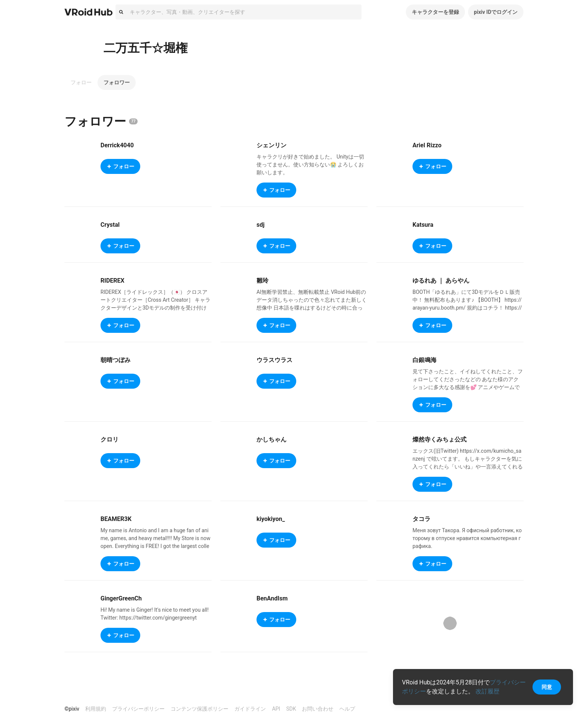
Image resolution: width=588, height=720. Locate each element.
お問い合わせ (318, 709)
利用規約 (96, 709)
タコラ (421, 519)
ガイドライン (250, 709)
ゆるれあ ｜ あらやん (441, 281)
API (276, 709)
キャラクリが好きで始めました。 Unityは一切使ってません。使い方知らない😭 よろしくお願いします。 (310, 165)
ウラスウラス (274, 360)
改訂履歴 (487, 691)
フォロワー (117, 82)
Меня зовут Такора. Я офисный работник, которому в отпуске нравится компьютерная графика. (467, 538)
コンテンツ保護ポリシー (199, 709)
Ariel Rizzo (427, 145)
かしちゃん (271, 439)
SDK (291, 709)
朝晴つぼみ (115, 360)
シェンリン (271, 145)
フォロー (81, 82)
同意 (547, 687)
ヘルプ (347, 709)
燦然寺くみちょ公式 (439, 439)
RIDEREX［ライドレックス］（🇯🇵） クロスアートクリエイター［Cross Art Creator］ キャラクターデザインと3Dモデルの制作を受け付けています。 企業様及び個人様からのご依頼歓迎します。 (155, 308)
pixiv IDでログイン (496, 12)
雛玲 (262, 281)
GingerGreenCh (121, 598)
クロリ (109, 439)
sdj (260, 225)
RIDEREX (112, 281)
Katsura (423, 225)
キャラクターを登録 (435, 12)
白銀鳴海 (424, 360)
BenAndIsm (272, 598)
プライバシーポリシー (138, 709)
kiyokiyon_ (271, 519)
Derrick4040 (117, 145)
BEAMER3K (116, 519)
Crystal (110, 225)
